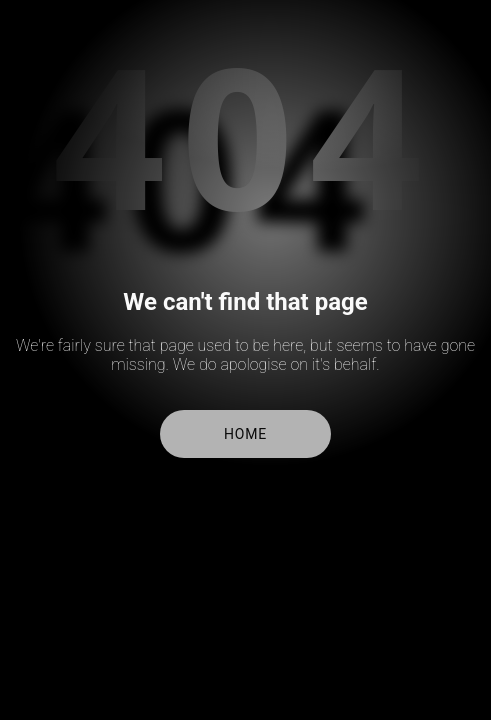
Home (245, 434)
